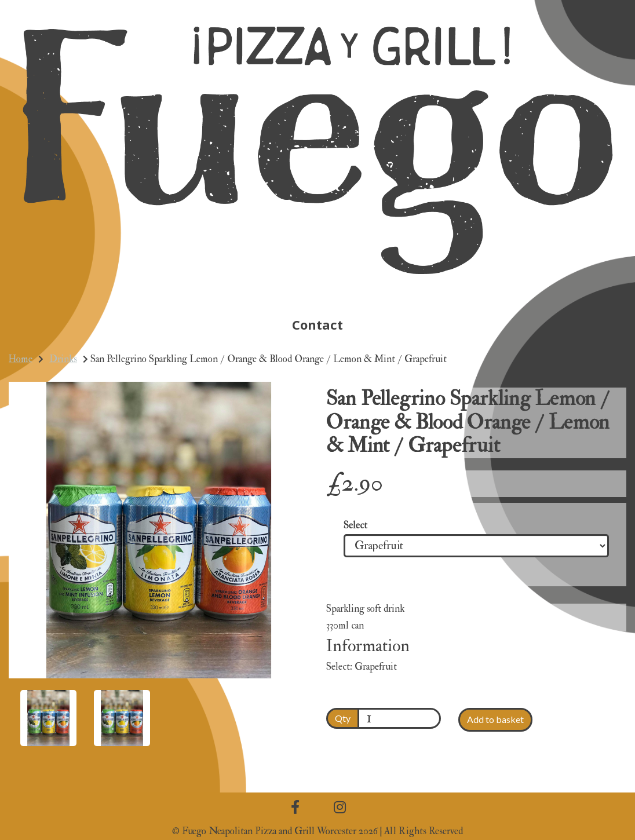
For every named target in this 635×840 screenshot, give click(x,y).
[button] (37, 604)
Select (355, 526)
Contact (317, 324)
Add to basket (495, 719)
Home (21, 359)
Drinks (63, 359)
